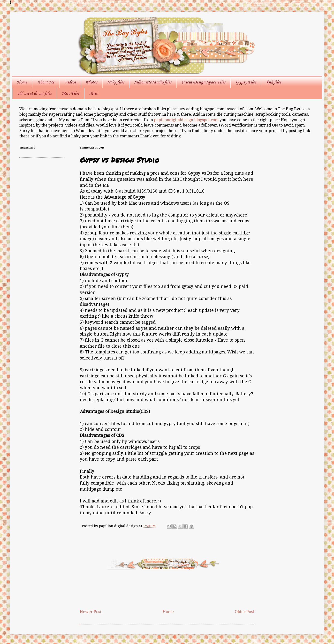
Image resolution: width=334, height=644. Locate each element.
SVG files (116, 82)
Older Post (244, 612)
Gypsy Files (246, 82)
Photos (92, 82)
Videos (70, 82)
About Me (46, 82)
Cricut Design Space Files (203, 82)
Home (22, 82)
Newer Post (91, 612)
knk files (274, 82)
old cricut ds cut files (34, 93)
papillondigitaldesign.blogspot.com (187, 120)
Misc (93, 93)
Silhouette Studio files (153, 82)
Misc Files (70, 93)
